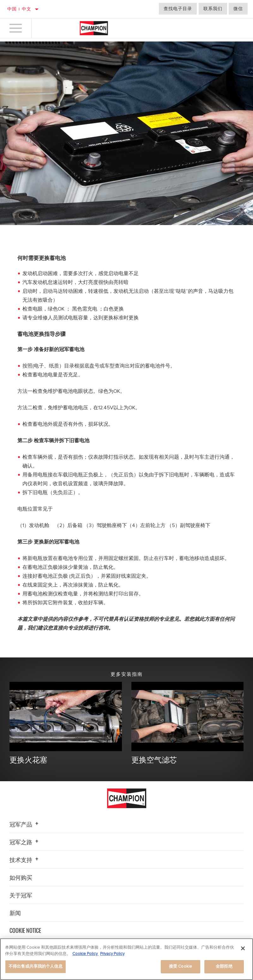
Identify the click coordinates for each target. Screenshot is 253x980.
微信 (238, 9)
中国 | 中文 (19, 9)
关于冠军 (21, 895)
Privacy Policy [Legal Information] (112, 954)
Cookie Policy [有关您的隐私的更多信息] (85, 954)
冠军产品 (25, 824)
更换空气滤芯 (155, 759)
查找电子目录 (178, 9)
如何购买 (21, 877)
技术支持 (25, 860)
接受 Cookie (181, 966)
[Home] (94, 28)
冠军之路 (25, 842)
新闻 (15, 913)
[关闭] (243, 948)
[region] (126, 959)
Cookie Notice (25, 931)
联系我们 (213, 9)
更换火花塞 (29, 759)
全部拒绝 (224, 966)
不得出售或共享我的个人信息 (36, 966)
